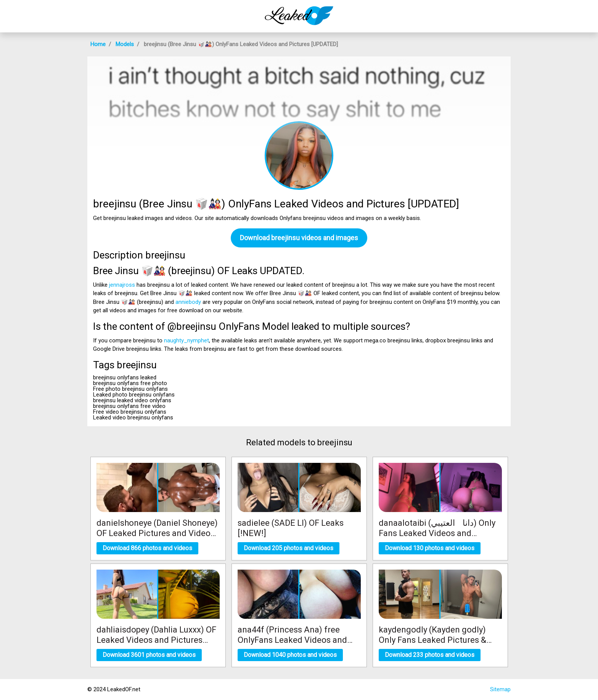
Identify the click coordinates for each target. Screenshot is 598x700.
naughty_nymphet (186, 340)
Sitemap (500, 689)
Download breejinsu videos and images (299, 238)
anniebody (188, 302)
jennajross (122, 285)
